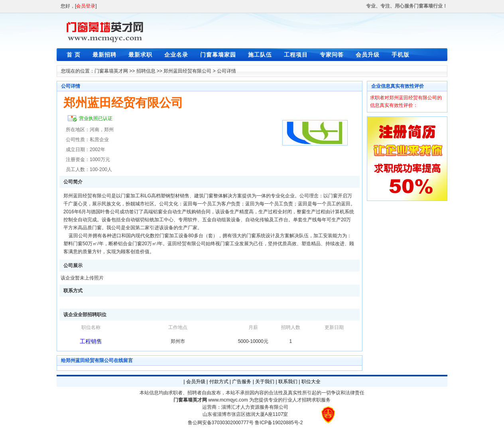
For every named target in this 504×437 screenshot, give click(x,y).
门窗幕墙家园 (218, 55)
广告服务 (242, 382)
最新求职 (140, 55)
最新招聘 (104, 55)
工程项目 (296, 55)
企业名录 (176, 55)
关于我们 (265, 382)
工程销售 (91, 341)
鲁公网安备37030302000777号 (221, 423)
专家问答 (332, 55)
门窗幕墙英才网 (111, 71)
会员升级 (368, 55)
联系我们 (288, 382)
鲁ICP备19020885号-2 (279, 423)
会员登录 (86, 6)
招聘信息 (146, 71)
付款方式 (219, 382)
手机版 (401, 55)
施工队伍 (260, 55)
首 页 (74, 55)
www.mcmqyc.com (228, 400)
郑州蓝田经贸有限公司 (187, 71)
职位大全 (311, 382)
